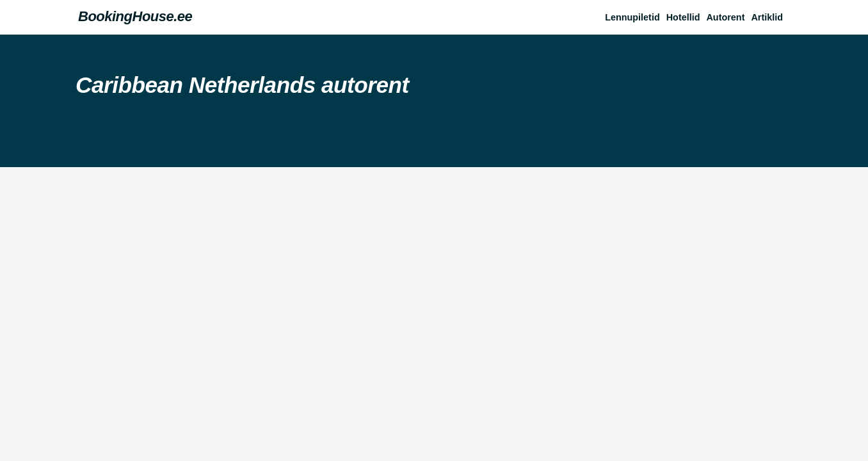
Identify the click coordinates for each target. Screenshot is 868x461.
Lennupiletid (632, 17)
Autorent (725, 17)
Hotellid (683, 17)
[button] (770, 17)
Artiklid (767, 17)
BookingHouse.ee (135, 16)
